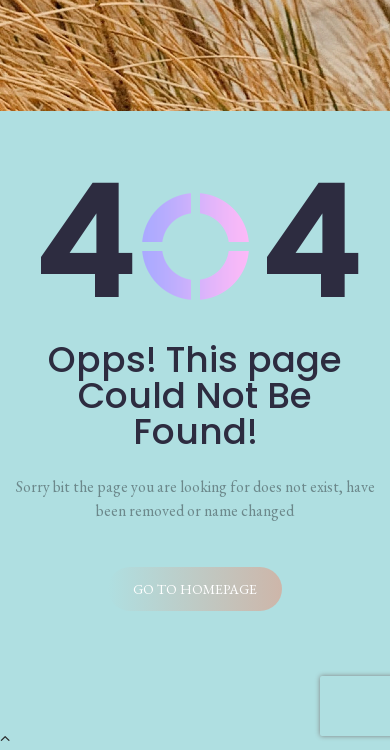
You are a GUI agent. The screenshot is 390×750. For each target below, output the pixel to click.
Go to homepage (195, 589)
